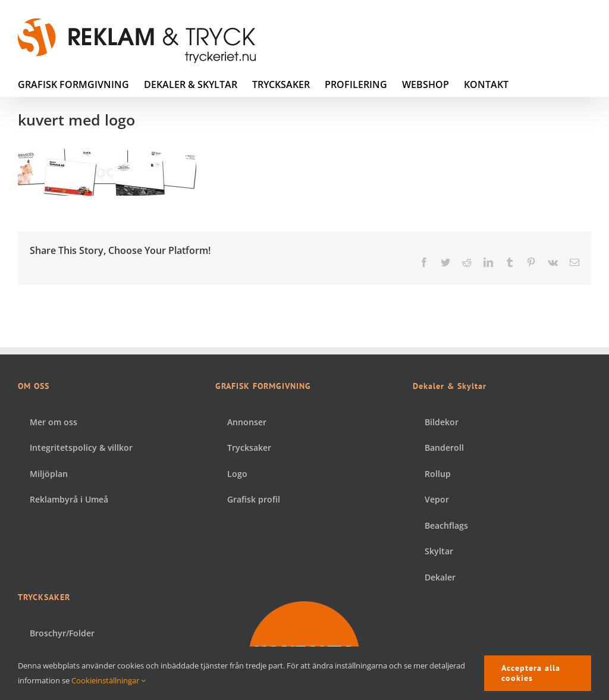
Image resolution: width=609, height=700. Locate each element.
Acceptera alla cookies (531, 673)
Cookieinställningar (109, 680)
